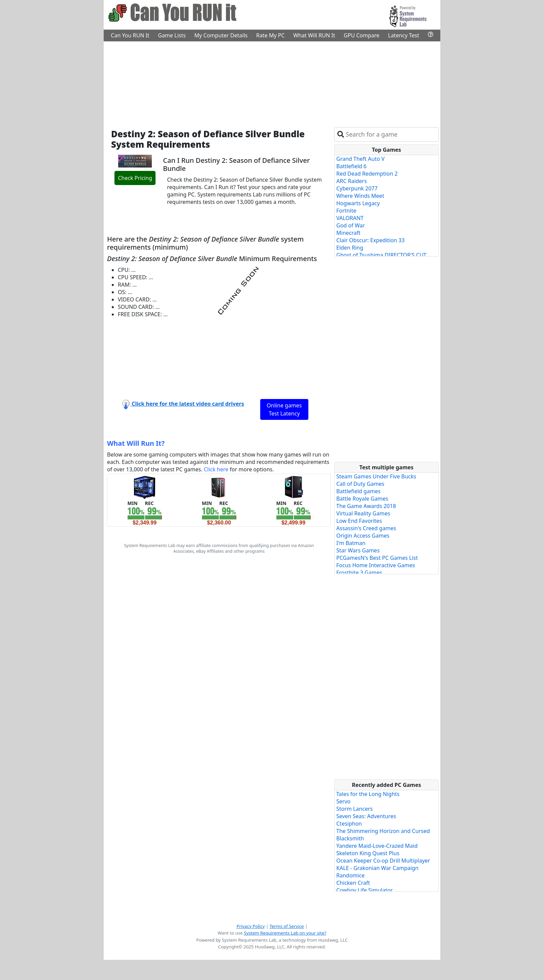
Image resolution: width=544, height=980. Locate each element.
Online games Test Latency (284, 409)
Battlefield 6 (351, 166)
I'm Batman (351, 543)
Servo (343, 801)
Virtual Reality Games (363, 513)
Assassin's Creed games (366, 528)
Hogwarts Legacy (358, 203)
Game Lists (172, 35)
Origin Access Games (363, 536)
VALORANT (350, 218)
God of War (351, 225)
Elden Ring (350, 248)
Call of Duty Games (360, 484)
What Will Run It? (136, 443)
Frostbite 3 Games (359, 573)
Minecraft (348, 233)
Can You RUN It (130, 35)
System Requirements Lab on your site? (285, 933)
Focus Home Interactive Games (376, 565)
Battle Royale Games (362, 499)
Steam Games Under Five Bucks (376, 476)
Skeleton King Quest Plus (368, 853)
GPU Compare (362, 35)
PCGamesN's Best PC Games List (377, 558)
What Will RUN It (314, 35)
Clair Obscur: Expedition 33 (370, 240)
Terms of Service (287, 926)
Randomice (350, 875)
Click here (216, 469)
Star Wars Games (358, 550)
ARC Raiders (352, 181)
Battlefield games (358, 491)
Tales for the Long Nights (368, 794)
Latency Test (404, 35)
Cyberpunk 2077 (357, 188)
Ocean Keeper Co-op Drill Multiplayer (383, 861)
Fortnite (346, 211)
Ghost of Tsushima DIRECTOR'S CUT (381, 255)
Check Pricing (135, 178)
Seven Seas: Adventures (366, 816)
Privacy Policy (251, 926)
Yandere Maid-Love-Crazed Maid (377, 846)
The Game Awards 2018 (366, 506)
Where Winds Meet (360, 196)
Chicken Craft (353, 883)
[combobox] (391, 134)
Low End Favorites (359, 521)
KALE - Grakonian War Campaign (377, 868)
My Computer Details (221, 35)
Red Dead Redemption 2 (367, 174)
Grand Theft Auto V (360, 159)
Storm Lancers (354, 809)
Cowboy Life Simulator (365, 890)
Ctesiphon (349, 824)
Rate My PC (270, 35)
